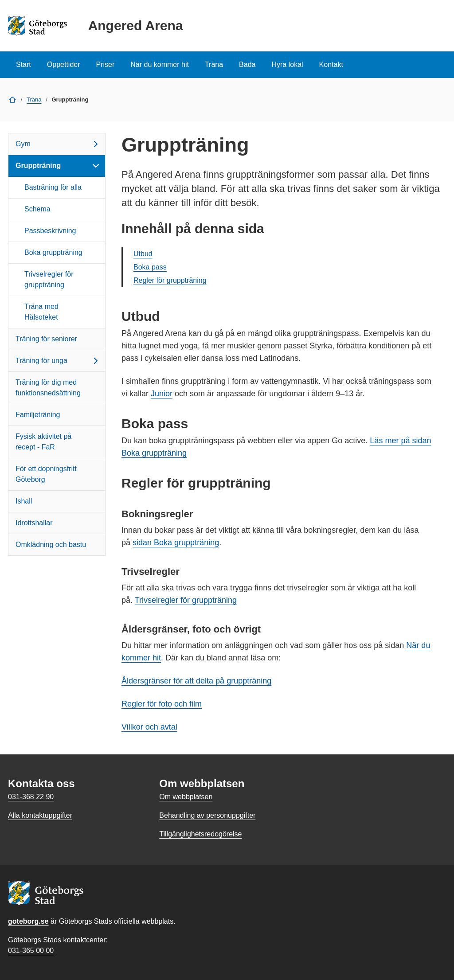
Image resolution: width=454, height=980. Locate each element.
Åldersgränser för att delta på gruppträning (196, 681)
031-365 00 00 (31, 951)
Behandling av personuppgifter (207, 815)
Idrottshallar (34, 523)
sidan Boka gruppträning (176, 543)
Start (23, 64)
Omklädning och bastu (51, 545)
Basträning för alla (53, 187)
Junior (162, 394)
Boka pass (150, 267)
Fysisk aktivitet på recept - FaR (43, 442)
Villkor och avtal (149, 727)
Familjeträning (38, 415)
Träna (214, 64)
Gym (58, 144)
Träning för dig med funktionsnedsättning (48, 388)
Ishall (24, 501)
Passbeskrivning (50, 231)
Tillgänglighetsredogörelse (200, 834)
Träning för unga (58, 361)
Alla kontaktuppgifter (40, 815)
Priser (106, 64)
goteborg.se (28, 921)
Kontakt (331, 64)
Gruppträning (58, 166)
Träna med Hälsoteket (41, 312)
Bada (247, 64)
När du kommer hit (160, 64)
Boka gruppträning (53, 252)
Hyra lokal (287, 64)
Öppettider (64, 64)
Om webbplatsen (186, 797)
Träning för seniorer (46, 339)
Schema (37, 209)
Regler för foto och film (162, 704)
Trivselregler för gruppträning (49, 279)
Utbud (143, 254)
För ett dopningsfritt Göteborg (46, 474)
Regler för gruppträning (170, 280)
